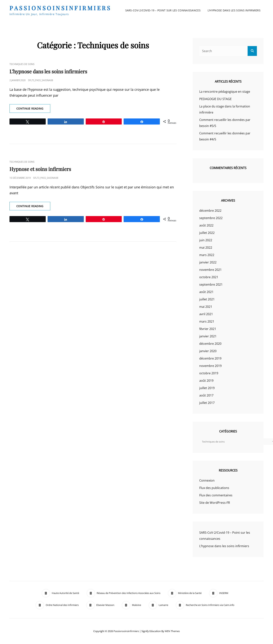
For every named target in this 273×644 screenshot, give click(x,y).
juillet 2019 (207, 388)
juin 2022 (206, 240)
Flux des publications (214, 488)
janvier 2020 (208, 351)
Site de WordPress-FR (215, 503)
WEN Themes (172, 631)
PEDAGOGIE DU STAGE (215, 99)
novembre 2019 (210, 366)
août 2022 (206, 225)
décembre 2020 (210, 344)
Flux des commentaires (216, 495)
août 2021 (206, 292)
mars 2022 (207, 255)
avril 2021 (206, 314)
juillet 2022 (207, 233)
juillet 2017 (207, 403)
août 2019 (206, 381)
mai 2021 (206, 307)
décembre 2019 (210, 358)
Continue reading (33, 110)
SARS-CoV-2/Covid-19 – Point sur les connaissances (163, 10)
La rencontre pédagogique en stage (225, 92)
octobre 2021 (209, 277)
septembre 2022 (211, 218)
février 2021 (208, 329)
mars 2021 (207, 321)
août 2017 (206, 395)
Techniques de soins (22, 64)
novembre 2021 (210, 270)
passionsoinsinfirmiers (60, 8)
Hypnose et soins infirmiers (40, 169)
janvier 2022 (208, 262)
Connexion (207, 480)
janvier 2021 (208, 336)
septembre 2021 (211, 284)
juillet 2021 (207, 299)
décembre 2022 (210, 211)
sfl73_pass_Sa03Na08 (41, 80)
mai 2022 (206, 248)
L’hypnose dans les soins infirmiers (234, 10)
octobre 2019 (209, 373)
